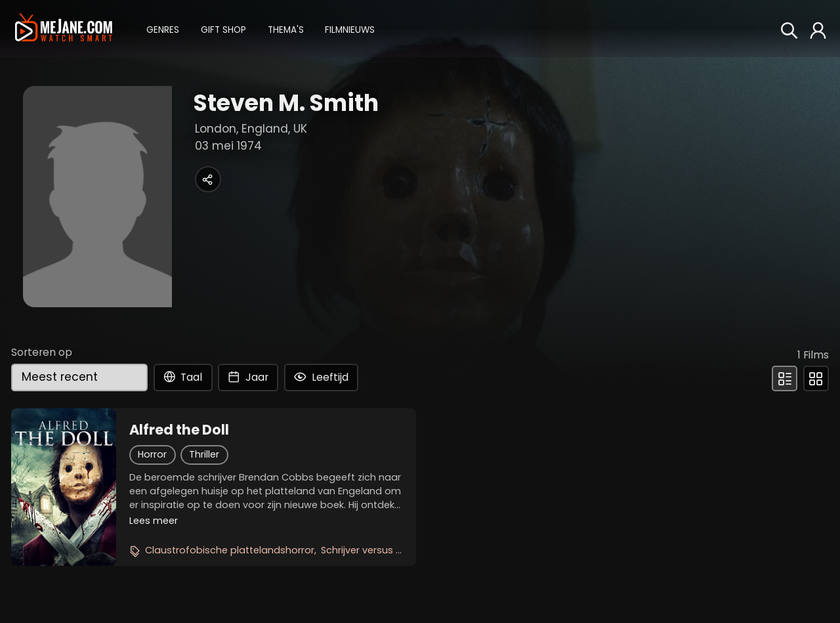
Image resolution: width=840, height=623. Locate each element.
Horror (152, 454)
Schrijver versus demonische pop (399, 550)
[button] (163, 29)
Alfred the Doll (179, 430)
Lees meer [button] (154, 521)
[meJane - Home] (63, 28)
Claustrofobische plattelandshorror (230, 550)
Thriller (204, 454)
